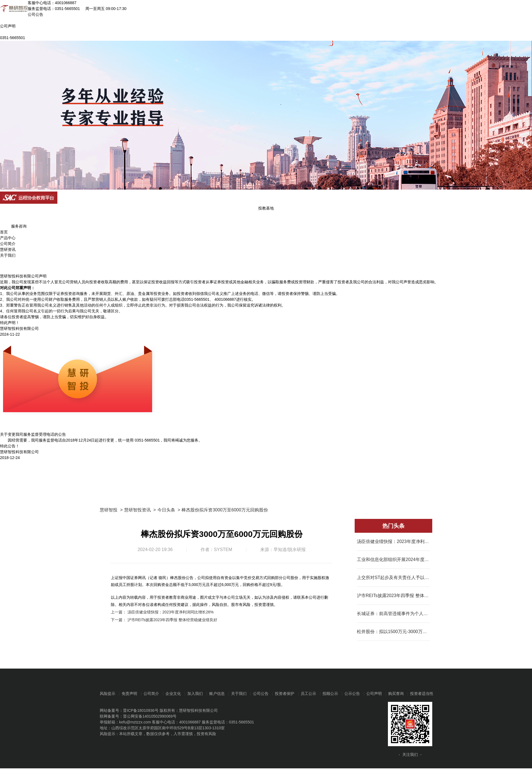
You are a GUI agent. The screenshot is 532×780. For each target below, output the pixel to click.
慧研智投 (109, 510)
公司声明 (374, 694)
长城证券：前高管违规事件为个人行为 (393, 614)
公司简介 (8, 244)
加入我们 (195, 694)
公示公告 (352, 694)
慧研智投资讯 (137, 510)
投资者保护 (285, 694)
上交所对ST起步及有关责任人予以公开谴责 (393, 578)
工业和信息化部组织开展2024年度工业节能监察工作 (393, 559)
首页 (4, 232)
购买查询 (396, 694)
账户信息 (217, 694)
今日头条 (166, 510)
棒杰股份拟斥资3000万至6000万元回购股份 (225, 510)
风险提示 (108, 694)
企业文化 (173, 694)
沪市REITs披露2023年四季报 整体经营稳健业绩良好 (172, 620)
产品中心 (8, 238)
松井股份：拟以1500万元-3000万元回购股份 (393, 632)
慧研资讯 (8, 249)
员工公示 (308, 694)
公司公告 (261, 694)
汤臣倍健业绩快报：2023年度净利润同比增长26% (171, 612)
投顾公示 (330, 694)
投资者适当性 (422, 694)
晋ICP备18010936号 (141, 710)
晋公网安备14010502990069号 (150, 716)
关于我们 (8, 255)
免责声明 (129, 694)
